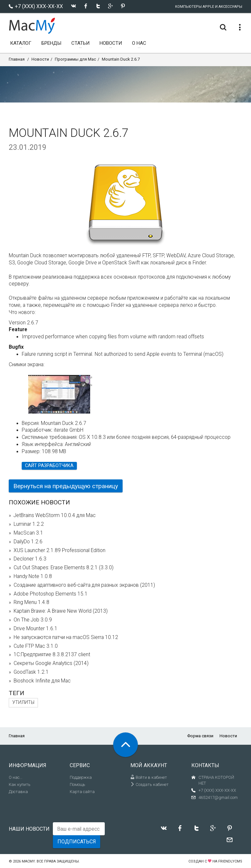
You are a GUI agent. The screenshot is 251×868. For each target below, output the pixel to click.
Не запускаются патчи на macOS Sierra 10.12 (66, 637)
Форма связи (200, 736)
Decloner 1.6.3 (30, 559)
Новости (40, 59)
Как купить (20, 784)
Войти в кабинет (149, 777)
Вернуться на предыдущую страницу (66, 486)
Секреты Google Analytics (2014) (51, 663)
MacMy (28, 861)
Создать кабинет (149, 784)
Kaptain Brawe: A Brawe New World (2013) (61, 611)
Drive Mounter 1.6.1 (36, 629)
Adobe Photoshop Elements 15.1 (51, 594)
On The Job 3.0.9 (33, 620)
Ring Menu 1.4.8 (31, 602)
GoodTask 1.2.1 (31, 672)
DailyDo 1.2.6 (28, 542)
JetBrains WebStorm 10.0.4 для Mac (55, 515)
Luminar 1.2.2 (29, 524)
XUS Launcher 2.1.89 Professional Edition (60, 550)
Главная (17, 59)
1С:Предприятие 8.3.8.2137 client (52, 655)
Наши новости (29, 829)
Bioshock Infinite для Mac (42, 681)
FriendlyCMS (230, 861)
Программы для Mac (75, 59)
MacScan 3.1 (28, 533)
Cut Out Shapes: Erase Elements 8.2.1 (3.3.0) (64, 568)
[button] (87, 382)
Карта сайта (82, 792)
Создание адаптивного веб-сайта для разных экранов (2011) (84, 585)
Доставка (18, 792)
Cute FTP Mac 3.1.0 (36, 646)
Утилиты (23, 702)
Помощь (78, 784)
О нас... (16, 777)
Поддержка (81, 777)
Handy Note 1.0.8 (33, 576)
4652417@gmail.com (218, 797)
